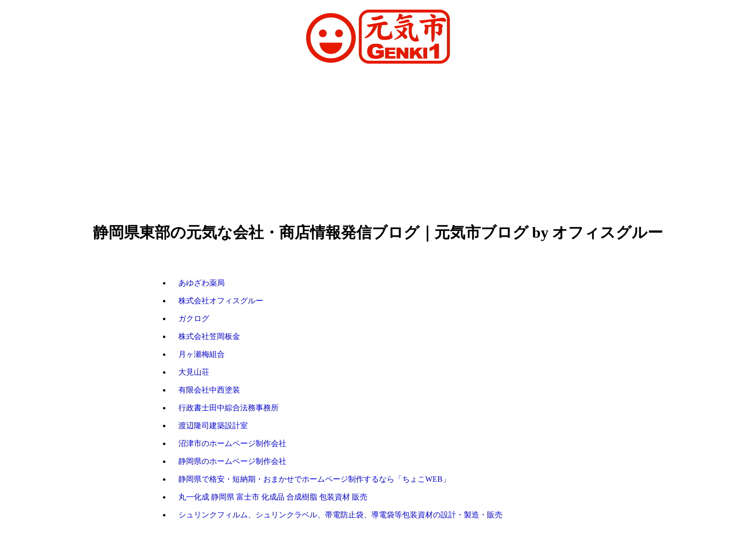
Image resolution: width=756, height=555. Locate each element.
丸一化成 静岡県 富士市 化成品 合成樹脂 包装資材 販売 (273, 497)
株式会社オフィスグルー (221, 301)
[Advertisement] (378, 144)
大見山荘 (194, 372)
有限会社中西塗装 (209, 390)
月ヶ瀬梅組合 (202, 354)
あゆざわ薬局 (202, 283)
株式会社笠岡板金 (209, 336)
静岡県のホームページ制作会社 (232, 461)
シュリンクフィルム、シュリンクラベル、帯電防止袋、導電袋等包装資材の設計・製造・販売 (340, 515)
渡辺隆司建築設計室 (213, 426)
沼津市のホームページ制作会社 (232, 443)
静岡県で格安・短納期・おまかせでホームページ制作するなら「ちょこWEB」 (314, 479)
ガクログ (194, 318)
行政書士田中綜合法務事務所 (229, 408)
